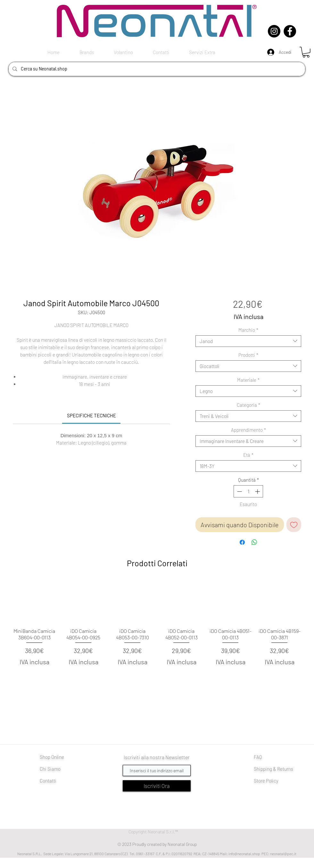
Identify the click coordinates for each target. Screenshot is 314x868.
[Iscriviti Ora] (157, 786)
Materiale (248, 380)
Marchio (248, 330)
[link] (91, 415)
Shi (257, 769)
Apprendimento (248, 430)
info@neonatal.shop (244, 854)
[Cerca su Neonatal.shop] (156, 69)
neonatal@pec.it (283, 854)
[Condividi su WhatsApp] (254, 542)
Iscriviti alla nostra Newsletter (157, 757)
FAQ (258, 757)
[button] (306, 52)
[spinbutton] (248, 491)
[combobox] (248, 341)
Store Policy (266, 781)
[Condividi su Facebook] (242, 542)
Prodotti (248, 355)
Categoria (248, 405)
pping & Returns (277, 769)
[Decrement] (239, 491)
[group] (157, 634)
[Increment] (258, 491)
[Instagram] (274, 31)
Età (248, 455)
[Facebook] (290, 31)
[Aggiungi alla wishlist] (294, 525)
